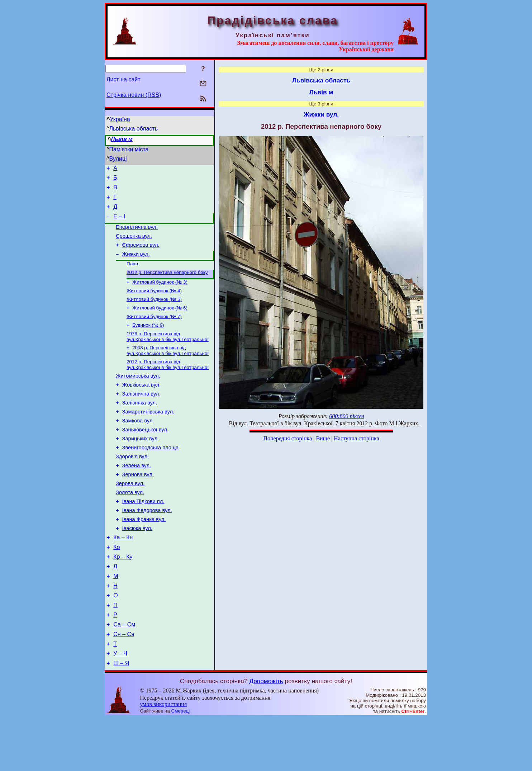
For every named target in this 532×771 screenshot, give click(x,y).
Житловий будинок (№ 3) (160, 295)
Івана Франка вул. (144, 556)
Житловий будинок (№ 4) (154, 304)
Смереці (181, 764)
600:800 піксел (346, 416)
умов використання (163, 757)
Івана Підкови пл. (143, 536)
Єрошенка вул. (134, 245)
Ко (117, 587)
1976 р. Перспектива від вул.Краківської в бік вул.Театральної (168, 354)
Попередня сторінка (288, 438)
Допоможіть (266, 734)
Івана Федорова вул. (147, 546)
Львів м (122, 139)
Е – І (119, 223)
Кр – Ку (123, 598)
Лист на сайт (123, 79)
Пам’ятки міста (129, 149)
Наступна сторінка (356, 438)
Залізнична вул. (141, 416)
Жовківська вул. (142, 406)
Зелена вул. (137, 496)
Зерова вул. (130, 516)
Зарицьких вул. (141, 466)
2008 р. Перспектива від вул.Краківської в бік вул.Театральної (168, 368)
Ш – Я (121, 716)
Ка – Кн (123, 576)
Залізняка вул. (140, 426)
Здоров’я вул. (132, 486)
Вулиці (118, 159)
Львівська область (134, 129)
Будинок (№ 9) (148, 342)
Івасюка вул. (137, 566)
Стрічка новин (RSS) (134, 95)
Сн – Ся (124, 684)
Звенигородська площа (151, 476)
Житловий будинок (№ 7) (154, 332)
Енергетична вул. (137, 235)
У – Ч (120, 706)
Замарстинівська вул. (148, 436)
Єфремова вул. (141, 255)
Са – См (124, 673)
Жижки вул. (136, 265)
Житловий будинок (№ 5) (154, 314)
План (132, 275)
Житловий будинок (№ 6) (160, 323)
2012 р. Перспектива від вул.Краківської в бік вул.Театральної (168, 383)
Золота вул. (130, 526)
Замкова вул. (138, 446)
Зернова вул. (138, 506)
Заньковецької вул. (145, 456)
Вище (323, 438)
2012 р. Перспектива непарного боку (167, 285)
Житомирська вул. (138, 396)
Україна (120, 119)
